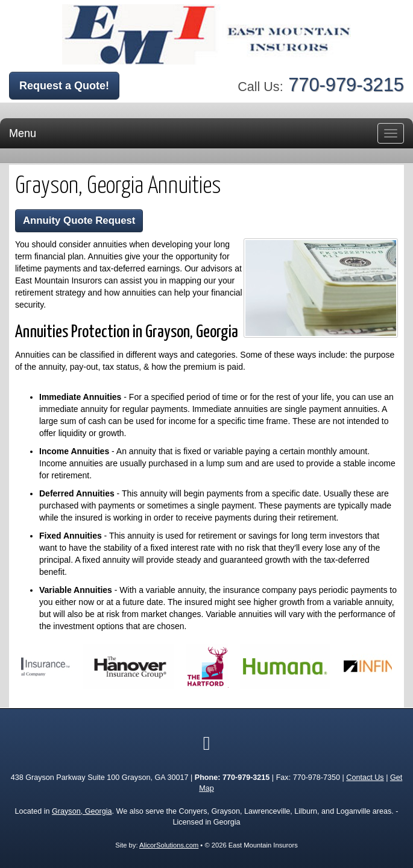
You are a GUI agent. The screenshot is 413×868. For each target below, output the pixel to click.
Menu (23, 133)
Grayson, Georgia (82, 811)
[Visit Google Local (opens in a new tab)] (207, 743)
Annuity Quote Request (79, 220)
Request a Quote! (64, 86)
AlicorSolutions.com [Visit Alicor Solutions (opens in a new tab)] (169, 845)
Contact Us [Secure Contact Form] (365, 778)
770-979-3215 (346, 85)
